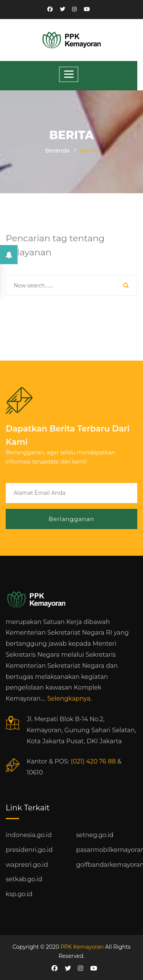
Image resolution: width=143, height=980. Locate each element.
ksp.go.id (19, 894)
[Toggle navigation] (69, 74)
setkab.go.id (24, 879)
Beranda (57, 150)
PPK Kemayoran (82, 947)
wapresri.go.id (27, 865)
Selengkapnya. (70, 699)
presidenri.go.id (29, 850)
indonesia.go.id (29, 835)
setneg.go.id (95, 835)
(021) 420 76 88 (93, 761)
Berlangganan (72, 519)
